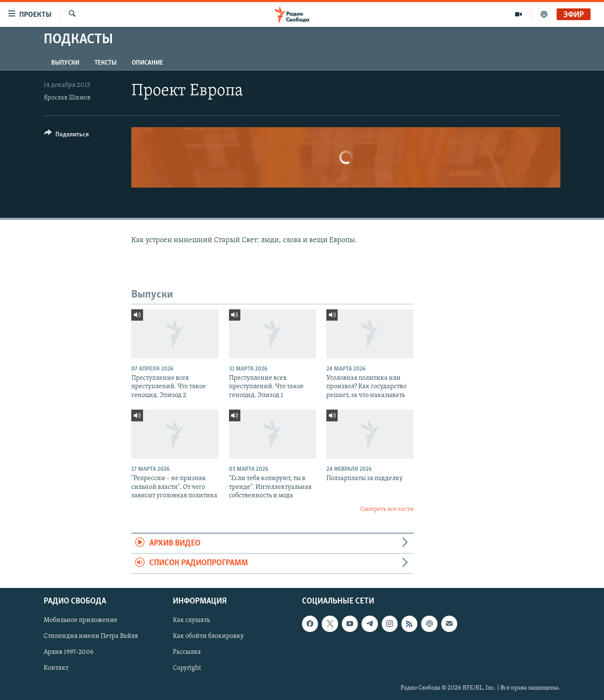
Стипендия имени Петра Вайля (91, 636)
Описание (147, 63)
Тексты (105, 63)
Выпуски (65, 63)
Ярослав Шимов (67, 98)
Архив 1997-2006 (69, 652)
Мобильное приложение (81, 620)
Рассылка (187, 652)
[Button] (66, 136)
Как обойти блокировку (208, 636)
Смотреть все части (387, 509)
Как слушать (191, 620)
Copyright (187, 668)
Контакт (56, 668)
